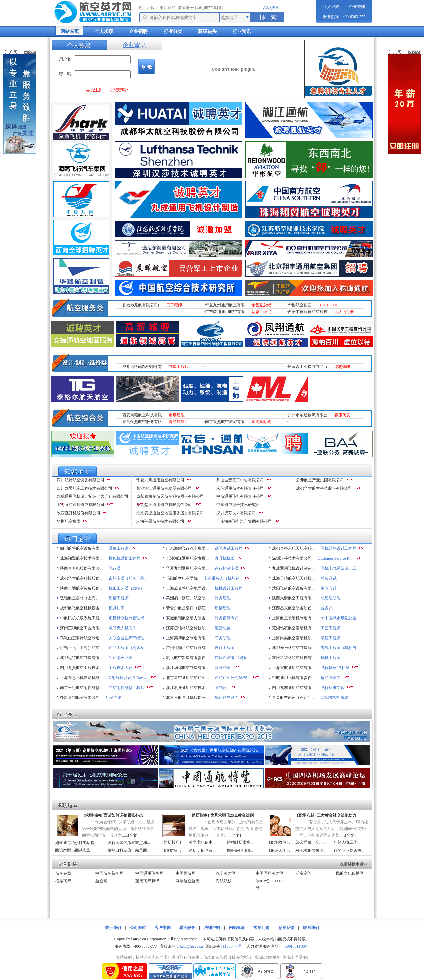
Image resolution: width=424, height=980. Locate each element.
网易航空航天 (187, 881)
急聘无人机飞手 (123, 628)
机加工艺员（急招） (127, 588)
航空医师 (114, 697)
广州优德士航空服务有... (187, 648)
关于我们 (113, 928)
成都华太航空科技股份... (81, 578)
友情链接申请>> (354, 864)
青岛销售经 (179, 422)
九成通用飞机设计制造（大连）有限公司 (92, 496)
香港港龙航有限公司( (141, 305)
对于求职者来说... (311, 851)
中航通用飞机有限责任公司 (240, 496)
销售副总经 (261, 305)
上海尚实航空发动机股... (293, 638)
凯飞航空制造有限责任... (187, 658)
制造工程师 (179, 367)
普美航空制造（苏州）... (293, 697)
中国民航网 (185, 873)
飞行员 (115, 568)
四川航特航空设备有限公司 (80, 480)
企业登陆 (357, 7)
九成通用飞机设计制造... (293, 568)
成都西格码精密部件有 (142, 367)
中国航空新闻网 (109, 873)
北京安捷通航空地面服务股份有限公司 (170, 513)
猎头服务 (187, 928)
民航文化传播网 (350, 873)
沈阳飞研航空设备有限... (293, 588)
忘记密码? (119, 90)
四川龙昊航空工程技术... (81, 668)
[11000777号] (233, 946)
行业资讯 (242, 32)
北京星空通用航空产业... (187, 678)
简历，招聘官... (202, 851)
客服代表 (342, 415)
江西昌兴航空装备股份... (293, 608)
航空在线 (63, 873)
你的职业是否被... (349, 851)
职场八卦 (306, 815)
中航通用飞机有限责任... (293, 678)
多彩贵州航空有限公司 (80, 697)
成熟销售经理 (227, 697)
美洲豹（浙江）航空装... (187, 598)
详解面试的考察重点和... (129, 843)
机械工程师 (331, 658)
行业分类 (173, 32)
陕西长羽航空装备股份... (81, 588)
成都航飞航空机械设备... (81, 608)
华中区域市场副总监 (339, 618)
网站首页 (70, 32)
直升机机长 (225, 558)
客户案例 (163, 928)
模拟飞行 (63, 881)
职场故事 (278, 842)
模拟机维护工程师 (125, 558)
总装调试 (329, 578)
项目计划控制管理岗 (127, 618)
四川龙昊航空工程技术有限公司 (84, 488)
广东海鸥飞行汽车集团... (187, 548)
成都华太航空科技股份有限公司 (324, 488)
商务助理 (223, 638)
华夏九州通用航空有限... (187, 568)
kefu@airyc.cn (191, 946)
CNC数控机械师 (335, 697)
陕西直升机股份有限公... (81, 568)
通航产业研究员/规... (233, 678)
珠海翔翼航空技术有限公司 (160, 521)
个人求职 (104, 32)
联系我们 (311, 928)
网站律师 (237, 928)
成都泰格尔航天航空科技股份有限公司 (170, 496)
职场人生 (278, 851)
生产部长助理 (121, 658)
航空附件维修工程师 (127, 688)
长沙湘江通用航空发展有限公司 (164, 488)
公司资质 (138, 928)
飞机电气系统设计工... (340, 568)
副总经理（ (261, 312)
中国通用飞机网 (149, 873)
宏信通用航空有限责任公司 (240, 488)
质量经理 (223, 608)
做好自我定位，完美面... (129, 850)
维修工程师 (119, 548)
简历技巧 (172, 842)
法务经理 (223, 668)
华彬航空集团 (209, 8)
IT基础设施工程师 (230, 658)
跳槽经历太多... (240, 842)
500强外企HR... (240, 851)
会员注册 (94, 90)
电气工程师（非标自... (340, 648)
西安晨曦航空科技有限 (142, 415)
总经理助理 (331, 598)
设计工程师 (225, 648)
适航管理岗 (331, 678)
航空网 (101, 881)
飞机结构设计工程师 (339, 548)
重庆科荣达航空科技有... (293, 658)
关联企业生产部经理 (127, 638)
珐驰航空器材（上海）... (81, 598)
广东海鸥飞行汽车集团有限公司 (244, 521)
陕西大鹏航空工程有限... (293, 598)
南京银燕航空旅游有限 (225, 422)
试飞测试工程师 (229, 548)
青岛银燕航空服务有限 (142, 422)
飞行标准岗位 (333, 688)
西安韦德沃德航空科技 (308, 312)
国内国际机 (261, 422)
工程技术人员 (121, 668)
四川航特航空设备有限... (81, 548)
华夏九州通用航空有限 (225, 305)
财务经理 (223, 598)
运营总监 (223, 628)
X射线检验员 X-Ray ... (128, 678)
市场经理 (177, 415)
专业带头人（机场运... (223, 578)
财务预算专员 (227, 618)
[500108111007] (296, 946)
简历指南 (200, 815)
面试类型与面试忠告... (74, 850)
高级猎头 (207, 32)
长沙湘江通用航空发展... (187, 558)
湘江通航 (168, 8)
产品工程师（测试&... (128, 648)
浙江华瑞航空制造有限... (187, 668)
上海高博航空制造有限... (187, 638)
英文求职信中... (202, 842)
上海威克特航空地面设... (187, 588)
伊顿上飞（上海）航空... (81, 648)
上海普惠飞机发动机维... (81, 678)
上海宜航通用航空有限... (293, 668)
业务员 (327, 608)
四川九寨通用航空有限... (293, 688)
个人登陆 (331, 7)
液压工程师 (331, 638)
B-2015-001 (328, 305)
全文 (133, 835)
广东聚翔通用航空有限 (225, 312)
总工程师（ (176, 305)
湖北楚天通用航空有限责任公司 (164, 505)
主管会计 (329, 588)
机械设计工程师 (229, 588)
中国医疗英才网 (270, 873)
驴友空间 (304, 873)
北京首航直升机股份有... (187, 697)
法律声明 (212, 928)
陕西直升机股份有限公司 (79, 513)
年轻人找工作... (347, 842)
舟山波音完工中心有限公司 (240, 480)
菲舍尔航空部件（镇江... (187, 608)
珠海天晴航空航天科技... (293, 578)
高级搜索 (271, 8)
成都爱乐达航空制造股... (293, 648)
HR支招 (170, 851)
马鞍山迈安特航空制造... (81, 638)
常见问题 (261, 928)
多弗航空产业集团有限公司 (320, 480)
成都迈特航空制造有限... (81, 658)
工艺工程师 (331, 628)
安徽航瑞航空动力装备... (187, 618)
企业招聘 (138, 32)
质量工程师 (119, 598)
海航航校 (224, 881)
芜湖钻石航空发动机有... (293, 628)
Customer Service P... (335, 558)
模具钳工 (117, 608)
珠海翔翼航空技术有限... (81, 558)
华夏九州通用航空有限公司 (160, 480)
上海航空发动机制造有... (293, 618)
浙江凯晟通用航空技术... (187, 688)
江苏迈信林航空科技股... (187, 628)
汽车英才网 (226, 873)
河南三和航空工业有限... (81, 628)
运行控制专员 (227, 568)
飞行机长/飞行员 (335, 668)
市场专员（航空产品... (128, 578)
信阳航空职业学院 (182, 578)
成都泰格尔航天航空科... (293, 548)
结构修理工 (344, 367)
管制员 (221, 688)
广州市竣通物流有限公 (308, 415)
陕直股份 (186, 8)
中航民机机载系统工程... (81, 618)
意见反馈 (286, 928)
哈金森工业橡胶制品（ (308, 367)
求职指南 (93, 815)
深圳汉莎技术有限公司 (236, 513)
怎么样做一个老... (311, 842)
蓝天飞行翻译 (147, 881)
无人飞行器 (344, 312)
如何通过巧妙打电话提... (76, 843)
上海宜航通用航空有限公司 (80, 505)
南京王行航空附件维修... (81, 688)
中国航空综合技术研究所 (238, 505)
